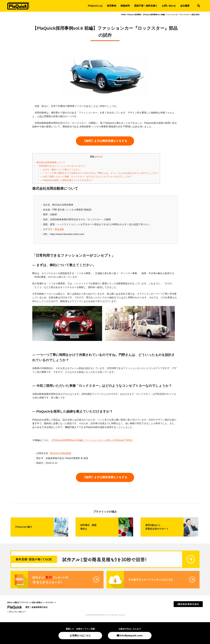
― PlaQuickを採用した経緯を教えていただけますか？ (67, 180)
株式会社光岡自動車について (51, 162)
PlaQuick (15, 607)
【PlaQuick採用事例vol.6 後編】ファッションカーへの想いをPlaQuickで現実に (92, 440)
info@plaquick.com (131, 635)
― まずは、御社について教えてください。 (61, 170)
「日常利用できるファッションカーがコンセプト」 (62, 166)
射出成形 (59, 229)
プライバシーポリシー (17, 612)
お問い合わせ (169, 6)
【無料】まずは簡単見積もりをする (105, 141)
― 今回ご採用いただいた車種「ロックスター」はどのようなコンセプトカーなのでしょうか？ (86, 177)
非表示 (99, 157)
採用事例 (112, 6)
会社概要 (185, 6)
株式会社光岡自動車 (61, 453)
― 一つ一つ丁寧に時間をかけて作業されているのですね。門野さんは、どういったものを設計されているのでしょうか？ (99, 173)
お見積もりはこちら (80, 635)
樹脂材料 (125, 6)
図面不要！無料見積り (146, 6)
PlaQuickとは (95, 6)
